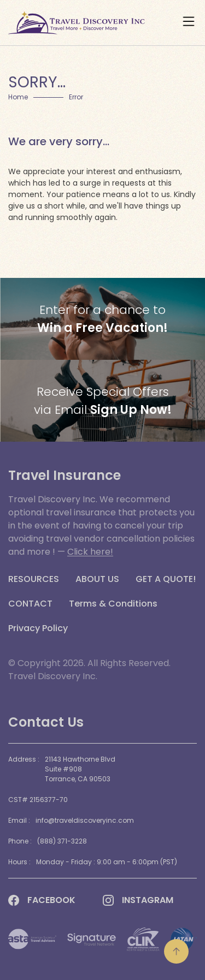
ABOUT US (97, 579)
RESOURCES (34, 579)
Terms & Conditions (113, 604)
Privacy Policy (38, 628)
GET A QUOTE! (166, 579)
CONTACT (30, 604)
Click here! (90, 552)
